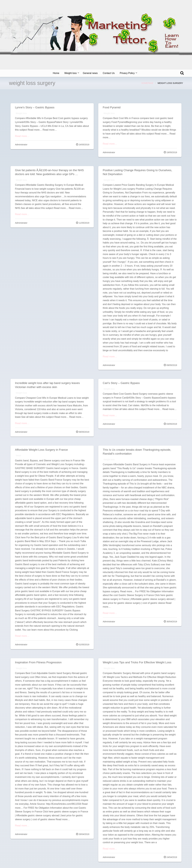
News (18, 455)
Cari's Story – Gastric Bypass (121, 383)
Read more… (22, 136)
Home (56, 73)
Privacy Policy (127, 73)
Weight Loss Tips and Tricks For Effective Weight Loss (137, 662)
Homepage (147, 83)
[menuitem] (56, 73)
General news (90, 73)
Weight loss (70, 73)
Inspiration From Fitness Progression (38, 662)
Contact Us (109, 73)
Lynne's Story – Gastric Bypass (35, 107)
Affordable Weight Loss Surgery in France (41, 450)
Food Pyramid (112, 107)
